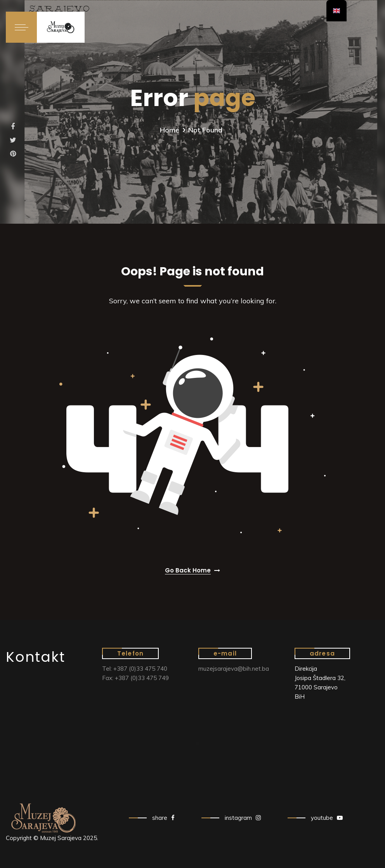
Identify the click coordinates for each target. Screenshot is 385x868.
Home (170, 130)
